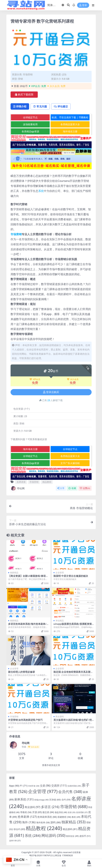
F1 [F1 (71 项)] (24, 786)
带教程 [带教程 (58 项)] (26, 812)
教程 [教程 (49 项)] (76, 817)
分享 (61, 488)
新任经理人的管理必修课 (21, 672)
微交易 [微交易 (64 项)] (48, 812)
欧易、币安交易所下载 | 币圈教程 (70, 118)
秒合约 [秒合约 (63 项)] (19, 829)
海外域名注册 (70, 132)
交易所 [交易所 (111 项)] (59, 786)
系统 (41, 191)
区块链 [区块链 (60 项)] (55, 800)
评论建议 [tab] (63, 107)
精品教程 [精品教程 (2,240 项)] (44, 828)
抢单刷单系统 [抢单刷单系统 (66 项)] (47, 817)
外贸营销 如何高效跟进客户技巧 (25, 720)
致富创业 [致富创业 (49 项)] (72, 836)
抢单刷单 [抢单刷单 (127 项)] (27, 817)
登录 (83, 5)
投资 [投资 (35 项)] (72, 812)
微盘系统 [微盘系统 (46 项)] (61, 812)
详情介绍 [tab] (20, 107)
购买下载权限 (24, 95)
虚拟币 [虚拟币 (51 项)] (85, 836)
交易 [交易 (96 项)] (45, 786)
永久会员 (73, 380)
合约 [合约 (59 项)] (66, 800)
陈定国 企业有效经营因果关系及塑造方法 (73, 673)
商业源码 (60, 717)
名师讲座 (21, 482)
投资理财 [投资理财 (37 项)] (82, 812)
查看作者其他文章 (51, 765)
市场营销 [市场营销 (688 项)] (74, 807)
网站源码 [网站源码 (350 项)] (53, 836)
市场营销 (28, 74)
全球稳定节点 (30, 118)
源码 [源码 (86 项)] (56, 822)
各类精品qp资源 (30, 132)
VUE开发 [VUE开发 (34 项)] (34, 786)
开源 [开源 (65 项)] (37, 812)
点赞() (85, 488)
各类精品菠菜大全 (70, 124)
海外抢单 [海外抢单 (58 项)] (43, 823)
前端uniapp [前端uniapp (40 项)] (41, 800)
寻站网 (18, 489)
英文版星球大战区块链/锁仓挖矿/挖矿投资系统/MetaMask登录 (73, 721)
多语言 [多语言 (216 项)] (50, 807)
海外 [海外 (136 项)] (29, 822)
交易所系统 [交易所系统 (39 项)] (74, 786)
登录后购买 (51, 392)
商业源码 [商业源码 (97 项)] (32, 807)
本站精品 (60, 621)
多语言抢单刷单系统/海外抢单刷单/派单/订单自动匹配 (27, 625)
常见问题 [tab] (41, 107)
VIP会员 (35, 380)
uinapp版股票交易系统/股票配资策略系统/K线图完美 (73, 625)
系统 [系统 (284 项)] (33, 836)
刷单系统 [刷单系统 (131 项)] (24, 799)
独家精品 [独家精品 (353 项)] (74, 822)
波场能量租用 (30, 124)
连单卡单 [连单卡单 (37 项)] (15, 841)
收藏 (72, 488)
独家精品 (14, 573)
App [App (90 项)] (14, 786)
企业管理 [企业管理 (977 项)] (43, 792)
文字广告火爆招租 (70, 463)
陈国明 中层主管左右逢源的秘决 (71, 576)
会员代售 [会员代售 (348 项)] (70, 792)
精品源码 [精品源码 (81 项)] (70, 829)
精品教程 (47, 482)
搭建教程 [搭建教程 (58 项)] (64, 817)
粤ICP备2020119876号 (40, 856)
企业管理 (60, 573)
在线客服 (76, 852)
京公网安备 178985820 (62, 856)
